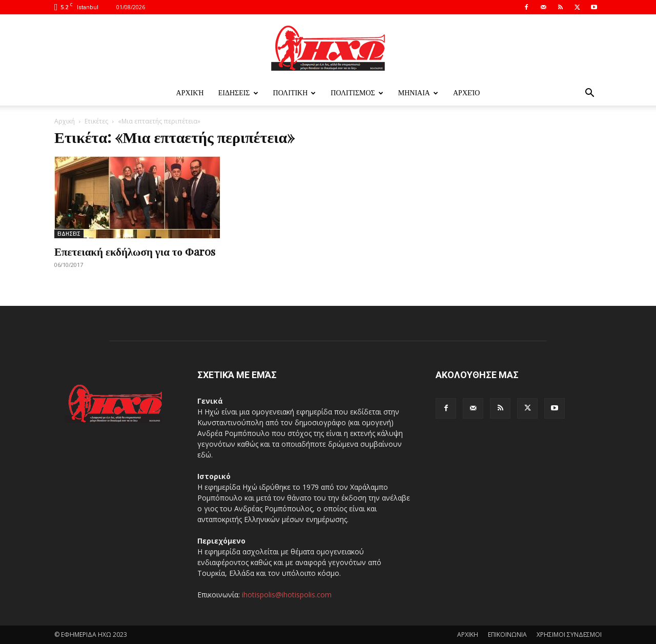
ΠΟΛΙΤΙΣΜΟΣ (357, 93)
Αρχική (190, 93)
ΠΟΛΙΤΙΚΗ (295, 93)
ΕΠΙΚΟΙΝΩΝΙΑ (507, 635)
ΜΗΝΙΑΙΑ (418, 93)
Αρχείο (466, 93)
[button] (589, 94)
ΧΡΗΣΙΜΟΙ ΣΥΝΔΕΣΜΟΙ (569, 635)
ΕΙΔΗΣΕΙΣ (238, 93)
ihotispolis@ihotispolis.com (287, 595)
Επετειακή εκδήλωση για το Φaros (135, 251)
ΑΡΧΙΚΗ (468, 635)
